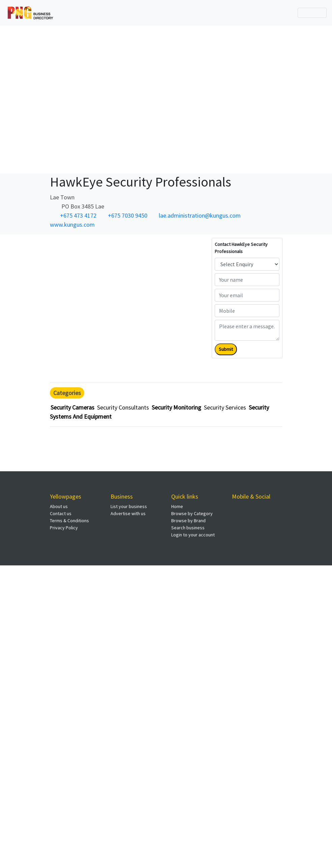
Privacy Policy (64, 528)
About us (59, 506)
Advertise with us (128, 513)
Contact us (61, 513)
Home (177, 506)
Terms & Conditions (69, 521)
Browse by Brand (188, 521)
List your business (129, 506)
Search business (188, 528)
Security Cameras (72, 407)
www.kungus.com (72, 225)
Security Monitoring (176, 407)
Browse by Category (192, 513)
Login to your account (193, 535)
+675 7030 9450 (128, 215)
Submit (226, 349)
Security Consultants (123, 407)
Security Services (225, 407)
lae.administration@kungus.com (200, 215)
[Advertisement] (164, 99)
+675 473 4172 (78, 215)
